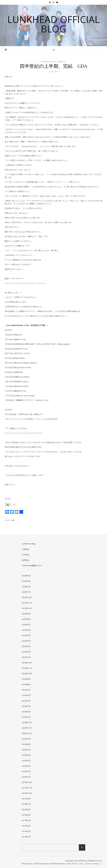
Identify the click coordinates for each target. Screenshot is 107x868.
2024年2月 (26, 712)
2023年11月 (27, 728)
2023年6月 (26, 755)
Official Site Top (27, 864)
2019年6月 (26, 809)
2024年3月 (26, 706)
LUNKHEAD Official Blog (53, 24)
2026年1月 (26, 592)
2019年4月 (26, 820)
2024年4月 (26, 701)
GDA (13, 520)
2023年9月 (26, 739)
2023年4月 (26, 766)
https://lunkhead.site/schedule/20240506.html (24, 433)
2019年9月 (26, 799)
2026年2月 (26, 586)
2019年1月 (26, 837)
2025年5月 (26, 635)
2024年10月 (27, 673)
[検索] (82, 847)
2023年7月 (26, 750)
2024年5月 (26, 695)
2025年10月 (27, 608)
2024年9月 (26, 679)
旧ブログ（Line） (78, 864)
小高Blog (25, 549)
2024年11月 (27, 668)
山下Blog (25, 555)
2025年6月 (26, 630)
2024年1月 (26, 717)
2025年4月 (26, 641)
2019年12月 (27, 782)
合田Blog (62, 62)
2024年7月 (26, 690)
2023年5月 (26, 761)
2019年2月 (26, 831)
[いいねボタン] (8, 505)
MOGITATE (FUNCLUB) (57, 864)
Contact (68, 864)
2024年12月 (27, 663)
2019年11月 (27, 788)
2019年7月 (26, 804)
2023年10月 (27, 733)
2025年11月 (27, 603)
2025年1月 (26, 657)
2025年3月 (26, 646)
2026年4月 (26, 576)
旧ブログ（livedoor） (93, 864)
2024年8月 (26, 684)
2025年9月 (26, 614)
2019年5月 (26, 815)
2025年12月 (27, 597)
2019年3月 (26, 826)
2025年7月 (26, 625)
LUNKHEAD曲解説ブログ (32, 565)
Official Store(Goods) (41, 864)
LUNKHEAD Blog (49, 62)
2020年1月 (26, 777)
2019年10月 (27, 793)
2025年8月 (26, 619)
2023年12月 (27, 722)
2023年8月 (26, 744)
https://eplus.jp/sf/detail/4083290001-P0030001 (25, 283)
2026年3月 (26, 581)
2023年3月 (26, 771)
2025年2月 (26, 652)
